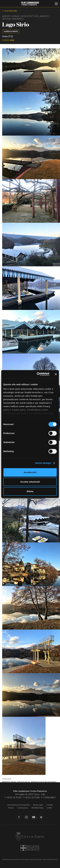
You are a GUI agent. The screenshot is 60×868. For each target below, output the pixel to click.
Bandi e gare (38, 805)
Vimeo (41, 817)
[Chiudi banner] (56, 374)
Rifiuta (30, 491)
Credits (49, 808)
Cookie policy (23, 808)
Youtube (34, 817)
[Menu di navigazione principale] (56, 4)
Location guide (11, 11)
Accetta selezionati (30, 482)
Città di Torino (30, 836)
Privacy (11, 808)
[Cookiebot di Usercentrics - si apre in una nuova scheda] (37, 374)
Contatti (50, 805)
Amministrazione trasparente (19, 805)
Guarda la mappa (11, 31)
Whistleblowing (37, 808)
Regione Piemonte (30, 848)
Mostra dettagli (43, 463)
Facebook (19, 817)
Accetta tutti (30, 472)
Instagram (26, 817)
